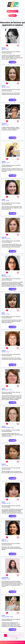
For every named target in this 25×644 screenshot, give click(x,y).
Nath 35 (4, 86)
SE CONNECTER (12, 16)
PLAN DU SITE (15, 642)
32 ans (8, 314)
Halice (3, 313)
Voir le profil (12, 62)
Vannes (3, 201)
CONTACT (22, 642)
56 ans (8, 87)
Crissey (3, 352)
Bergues (4, 314)
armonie (4, 426)
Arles (3, 465)
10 (17, 638)
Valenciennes (5, 390)
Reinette (4, 275)
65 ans (8, 352)
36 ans (8, 201)
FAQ (6, 642)
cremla (3, 615)
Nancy (3, 49)
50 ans (7, 49)
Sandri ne (4, 540)
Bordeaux (4, 579)
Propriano (4, 503)
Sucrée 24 (4, 237)
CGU (9, 642)
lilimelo (3, 502)
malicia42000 (5, 578)
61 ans (7, 465)
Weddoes (4, 48)
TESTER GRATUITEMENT (12, 11)
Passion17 (4, 124)
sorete (3, 388)
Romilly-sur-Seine (6, 428)
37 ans (12, 428)
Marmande (4, 276)
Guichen (4, 87)
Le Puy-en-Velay (5, 617)
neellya (3, 199)
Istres (3, 541)
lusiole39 (4, 351)
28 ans (8, 163)
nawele (3, 161)
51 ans (7, 541)
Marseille (4, 163)
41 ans (9, 238)
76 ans (7, 125)
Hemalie (4, 464)
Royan (3, 125)
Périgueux (4, 238)
